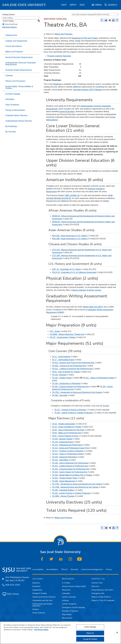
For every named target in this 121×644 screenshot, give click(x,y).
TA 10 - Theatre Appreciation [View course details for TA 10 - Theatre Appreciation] (64, 424)
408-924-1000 (13, 585)
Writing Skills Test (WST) (93, 307)
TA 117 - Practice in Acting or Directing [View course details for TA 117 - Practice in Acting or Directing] (70, 410)
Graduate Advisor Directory (16, 115)
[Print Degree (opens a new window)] (102, 20)
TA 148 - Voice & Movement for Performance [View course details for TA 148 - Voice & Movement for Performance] (70, 463)
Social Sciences (39, 613)
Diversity (74, 569)
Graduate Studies (40, 593)
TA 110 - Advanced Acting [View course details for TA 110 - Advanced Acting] (63, 442)
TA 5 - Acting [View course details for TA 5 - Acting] (55, 331)
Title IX (64, 569)
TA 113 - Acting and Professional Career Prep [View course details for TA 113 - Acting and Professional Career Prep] (71, 448)
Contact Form (97, 583)
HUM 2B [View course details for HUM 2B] (67, 198)
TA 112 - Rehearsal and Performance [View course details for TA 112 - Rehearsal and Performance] (67, 445)
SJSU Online (13, 594)
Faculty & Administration (15, 110)
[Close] (117, 633)
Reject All (90, 633)
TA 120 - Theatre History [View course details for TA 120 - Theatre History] (62, 378)
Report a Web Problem (101, 597)
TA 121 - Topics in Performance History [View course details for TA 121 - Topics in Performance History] (68, 454)
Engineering (37, 590)
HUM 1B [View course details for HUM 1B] (52, 198)
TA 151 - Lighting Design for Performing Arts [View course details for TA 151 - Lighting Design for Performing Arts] (70, 466)
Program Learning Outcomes (59, 56)
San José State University (24, 5)
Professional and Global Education (42, 605)
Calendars (66, 593)
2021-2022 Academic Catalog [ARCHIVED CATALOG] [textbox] (91, 14)
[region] (64, 5)
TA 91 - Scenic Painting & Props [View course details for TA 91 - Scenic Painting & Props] (65, 436)
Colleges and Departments (16, 41)
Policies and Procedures (15, 81)
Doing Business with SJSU (102, 590)
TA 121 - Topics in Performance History (99, 378)
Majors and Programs (14, 52)
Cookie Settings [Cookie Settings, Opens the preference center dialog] (90, 627)
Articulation (10, 99)
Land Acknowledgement (92, 569)
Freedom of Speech (70, 611)
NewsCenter (67, 618)
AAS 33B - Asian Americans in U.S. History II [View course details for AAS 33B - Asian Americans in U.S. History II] (70, 239)
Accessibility (38, 569)
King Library (67, 614)
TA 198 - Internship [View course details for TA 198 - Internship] (60, 395)
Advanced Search (9, 27)
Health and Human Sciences (44, 597)
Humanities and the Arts (42, 600)
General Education (67, 112)
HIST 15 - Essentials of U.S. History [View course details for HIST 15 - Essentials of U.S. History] (67, 269)
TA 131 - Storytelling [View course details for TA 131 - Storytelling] (60, 460)
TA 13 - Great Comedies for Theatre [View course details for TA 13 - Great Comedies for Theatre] (67, 427)
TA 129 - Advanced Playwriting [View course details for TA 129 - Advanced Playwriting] (64, 457)
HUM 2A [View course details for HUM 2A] (60, 198)
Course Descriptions (14, 46)
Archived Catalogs (13, 94)
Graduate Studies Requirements (18, 70)
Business (36, 583)
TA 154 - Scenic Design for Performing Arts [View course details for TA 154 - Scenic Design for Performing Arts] (70, 472)
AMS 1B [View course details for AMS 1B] (76, 195)
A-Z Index (66, 583)
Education (36, 586)
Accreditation (52, 569)
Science (36, 609)
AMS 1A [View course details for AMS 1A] (69, 195)
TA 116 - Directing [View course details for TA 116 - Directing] (59, 375)
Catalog (65, 600)
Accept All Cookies (90, 639)
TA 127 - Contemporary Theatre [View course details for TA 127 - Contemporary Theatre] (63, 337)
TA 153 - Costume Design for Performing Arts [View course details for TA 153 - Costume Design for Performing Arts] (70, 387)
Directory (95, 586)
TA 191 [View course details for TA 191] (106, 406)
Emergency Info (98, 593)
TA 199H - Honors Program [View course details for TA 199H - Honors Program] (63, 496)
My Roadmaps (11, 126)
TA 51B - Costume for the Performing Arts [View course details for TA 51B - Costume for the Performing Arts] (69, 366)
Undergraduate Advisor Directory (19, 121)
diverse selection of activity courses (87, 290)
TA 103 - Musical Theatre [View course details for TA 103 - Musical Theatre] (62, 439)
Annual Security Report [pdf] (74, 586)
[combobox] (95, 14)
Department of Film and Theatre (85, 38)
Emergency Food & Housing (73, 607)
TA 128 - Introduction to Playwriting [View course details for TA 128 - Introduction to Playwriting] (66, 383)
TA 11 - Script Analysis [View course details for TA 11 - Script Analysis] (61, 357)
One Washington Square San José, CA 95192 (17, 579)
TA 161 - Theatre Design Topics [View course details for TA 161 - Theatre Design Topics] (65, 478)
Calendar (9, 76)
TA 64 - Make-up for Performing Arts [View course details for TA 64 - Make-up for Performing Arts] (67, 433)
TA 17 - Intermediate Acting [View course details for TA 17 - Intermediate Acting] (63, 360)
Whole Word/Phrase (11, 24)
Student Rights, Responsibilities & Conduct (19, 87)
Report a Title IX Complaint (103, 600)
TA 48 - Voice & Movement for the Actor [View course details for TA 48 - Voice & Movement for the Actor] (68, 430)
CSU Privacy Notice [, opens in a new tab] (41, 630)
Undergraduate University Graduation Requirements (21, 64)
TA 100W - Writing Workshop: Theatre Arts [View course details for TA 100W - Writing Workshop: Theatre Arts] (67, 334)
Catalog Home (11, 35)
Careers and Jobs (69, 597)
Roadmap (57, 84)
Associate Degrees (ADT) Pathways (88, 90)
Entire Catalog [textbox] (8, 18)
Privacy (109, 569)
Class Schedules (12, 105)
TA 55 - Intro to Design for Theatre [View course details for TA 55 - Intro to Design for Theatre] (66, 372)
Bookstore (66, 590)
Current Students (69, 604)
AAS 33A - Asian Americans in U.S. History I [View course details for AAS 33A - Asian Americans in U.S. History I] (70, 236)
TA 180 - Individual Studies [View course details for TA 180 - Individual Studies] (63, 490)
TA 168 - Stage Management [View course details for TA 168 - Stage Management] (64, 481)
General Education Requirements (19, 57)
